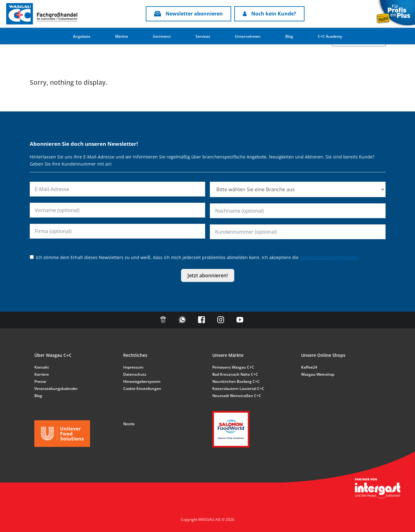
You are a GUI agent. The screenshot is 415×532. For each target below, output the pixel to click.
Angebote (82, 36)
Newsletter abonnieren (188, 14)
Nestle (129, 424)
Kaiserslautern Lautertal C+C (238, 389)
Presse (40, 381)
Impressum (133, 367)
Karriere (42, 374)
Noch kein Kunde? (270, 14)
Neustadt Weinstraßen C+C (237, 396)
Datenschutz (135, 374)
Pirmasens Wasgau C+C (233, 367)
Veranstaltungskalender (56, 389)
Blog (289, 36)
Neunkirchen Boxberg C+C (236, 381)
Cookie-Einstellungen (142, 389)
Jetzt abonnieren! (208, 275)
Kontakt (42, 367)
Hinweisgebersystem (142, 381)
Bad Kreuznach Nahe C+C (235, 374)
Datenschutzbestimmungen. (329, 257)
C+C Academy (330, 36)
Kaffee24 (309, 367)
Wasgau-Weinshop (318, 374)
